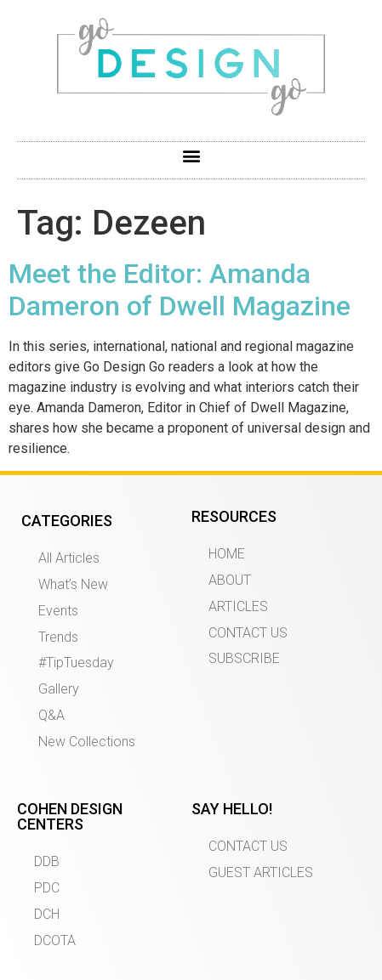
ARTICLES (238, 606)
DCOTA (55, 940)
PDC (47, 888)
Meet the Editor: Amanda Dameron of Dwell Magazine (180, 290)
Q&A (51, 715)
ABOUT (230, 580)
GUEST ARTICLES (261, 872)
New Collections (87, 742)
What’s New (73, 584)
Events (58, 611)
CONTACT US (248, 633)
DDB (47, 861)
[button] (191, 156)
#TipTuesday (76, 663)
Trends (58, 637)
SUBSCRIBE (244, 658)
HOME (227, 554)
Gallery (59, 689)
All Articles (69, 558)
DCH (47, 914)
